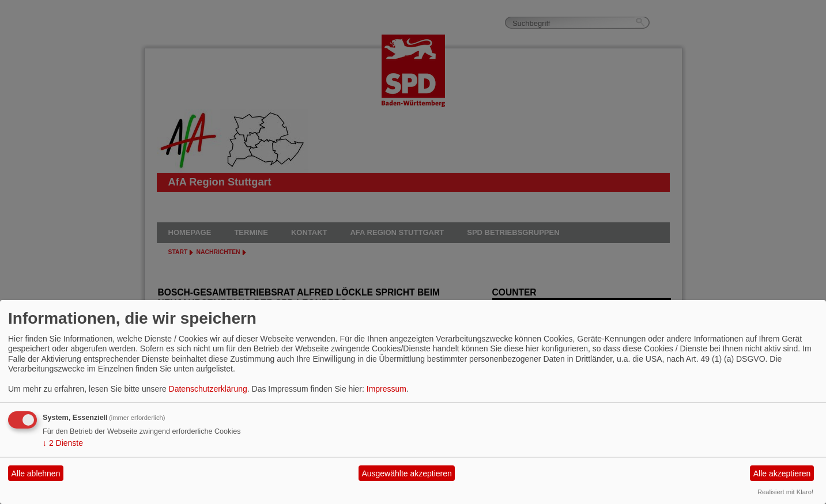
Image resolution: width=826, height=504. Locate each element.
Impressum (386, 389)
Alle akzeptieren (782, 473)
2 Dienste (63, 443)
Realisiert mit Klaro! (785, 492)
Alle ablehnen (36, 473)
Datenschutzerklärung (208, 389)
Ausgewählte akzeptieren (406, 473)
